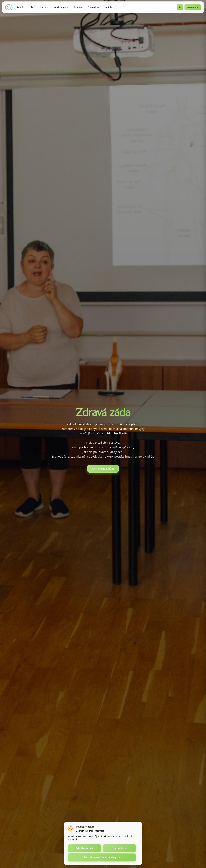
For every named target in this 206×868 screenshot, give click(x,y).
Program (78, 7)
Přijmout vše (119, 848)
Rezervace (193, 7)
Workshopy (61, 7)
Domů (20, 7)
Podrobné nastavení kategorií (102, 857)
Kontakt (108, 7)
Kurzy (44, 7)
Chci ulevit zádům (103, 469)
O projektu (93, 7)
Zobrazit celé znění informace (90, 831)
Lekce (32, 7)
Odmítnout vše (85, 848)
